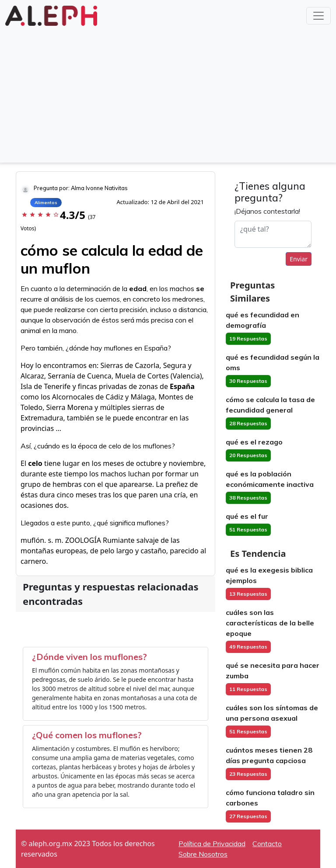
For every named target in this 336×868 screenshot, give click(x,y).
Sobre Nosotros (203, 854)
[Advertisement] (168, 94)
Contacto (267, 844)
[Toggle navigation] (318, 16)
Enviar (299, 259)
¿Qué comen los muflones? (87, 735)
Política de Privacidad (212, 844)
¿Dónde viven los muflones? (89, 657)
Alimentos (46, 203)
